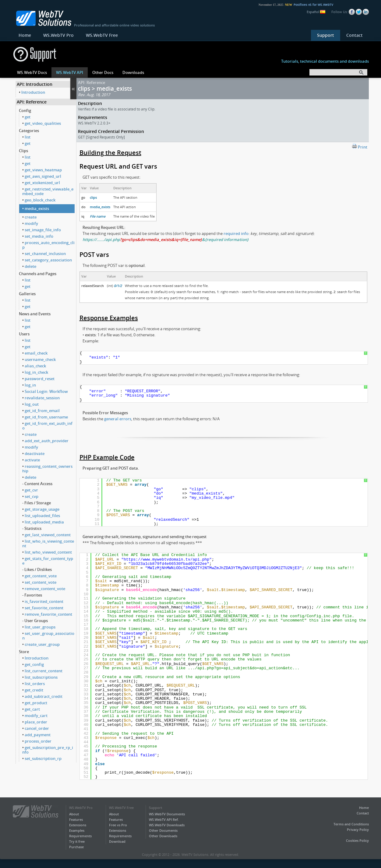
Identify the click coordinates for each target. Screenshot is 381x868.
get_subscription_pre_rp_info (48, 750)
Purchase (76, 847)
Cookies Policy (357, 840)
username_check (40, 359)
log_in (30, 385)
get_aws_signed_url (43, 176)
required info (236, 233)
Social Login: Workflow (46, 391)
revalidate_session (42, 398)
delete (30, 266)
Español (316, 12)
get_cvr (31, 490)
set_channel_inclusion (45, 254)
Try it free (77, 841)
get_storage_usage (42, 509)
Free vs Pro (118, 825)
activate (32, 460)
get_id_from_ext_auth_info (47, 426)
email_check (36, 353)
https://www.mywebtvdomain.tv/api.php (166, 560)
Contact (355, 35)
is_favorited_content (44, 601)
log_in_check (36, 372)
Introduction (33, 92)
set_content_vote (41, 582)
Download (117, 841)
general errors (118, 419)
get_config (34, 664)
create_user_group (42, 644)
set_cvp (32, 496)
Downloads (133, 72)
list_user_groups (40, 627)
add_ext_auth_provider (47, 441)
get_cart (32, 709)
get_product (36, 703)
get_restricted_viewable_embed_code (48, 191)
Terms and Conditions (351, 824)
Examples (77, 830)
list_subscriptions (41, 677)
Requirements (80, 836)
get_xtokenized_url (42, 183)
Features (76, 819)
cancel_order (37, 728)
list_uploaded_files (42, 516)
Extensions (78, 825)
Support (326, 35)
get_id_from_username (46, 417)
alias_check (35, 366)
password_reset (40, 379)
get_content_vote (41, 576)
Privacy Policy (358, 829)
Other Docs (103, 72)
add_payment (38, 735)
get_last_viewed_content (48, 535)
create (31, 217)
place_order (36, 722)
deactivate (35, 453)
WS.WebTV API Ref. (164, 819)
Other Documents (163, 830)
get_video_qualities (43, 123)
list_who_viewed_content (48, 552)
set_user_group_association (48, 636)
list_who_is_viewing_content (48, 543)
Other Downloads (163, 836)
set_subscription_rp (43, 758)
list (28, 137)
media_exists (37, 208)
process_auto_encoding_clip (48, 245)
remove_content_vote (45, 589)
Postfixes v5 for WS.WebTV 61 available (328, 5)
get (28, 117)
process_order (38, 741)
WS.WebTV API (70, 72)
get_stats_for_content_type (48, 561)
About (74, 814)
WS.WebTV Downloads (167, 825)
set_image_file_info (43, 230)
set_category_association (48, 260)
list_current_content (44, 671)
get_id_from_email (42, 411)
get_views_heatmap (43, 170)
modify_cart (36, 716)
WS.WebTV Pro (58, 35)
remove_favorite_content (48, 614)
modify (31, 223)
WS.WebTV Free (102, 35)
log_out (32, 404)
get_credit (34, 690)
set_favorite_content (44, 608)
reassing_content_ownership (47, 469)
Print (360, 147)
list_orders (35, 684)
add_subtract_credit (44, 696)
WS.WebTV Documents (167, 814)
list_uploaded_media (44, 522)
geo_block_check (40, 200)
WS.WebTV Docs (32, 72)
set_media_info (39, 236)
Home (25, 35)
